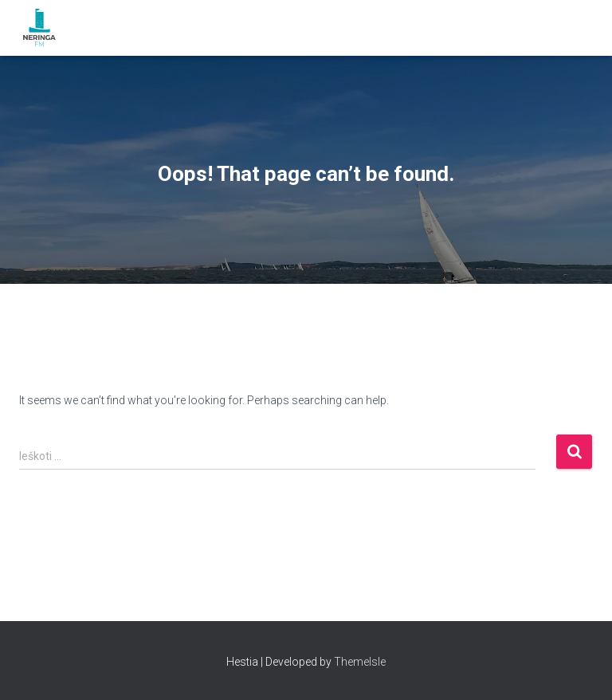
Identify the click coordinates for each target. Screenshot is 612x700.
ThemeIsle (360, 662)
